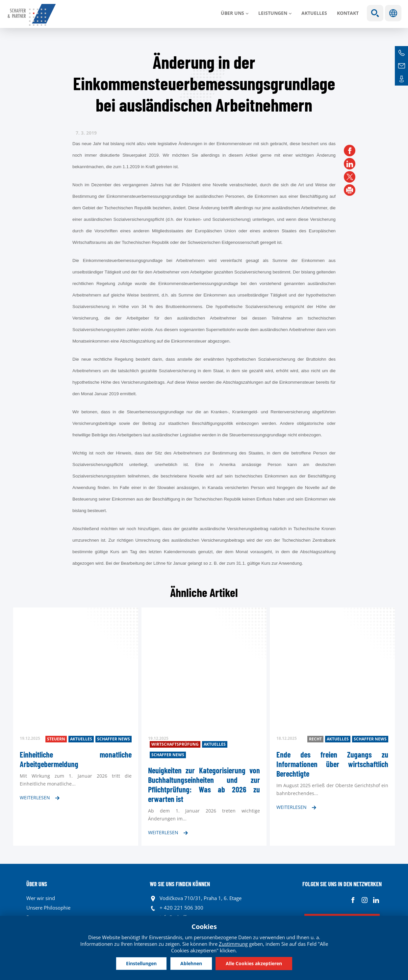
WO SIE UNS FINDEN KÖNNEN (180, 884)
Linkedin (376, 900)
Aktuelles (314, 13)
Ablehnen (191, 963)
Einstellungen (141, 963)
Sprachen (393, 13)
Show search (375, 13)
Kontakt (348, 13)
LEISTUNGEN (273, 13)
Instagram (364, 900)
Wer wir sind (41, 898)
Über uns (232, 13)
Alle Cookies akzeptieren (254, 963)
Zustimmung (233, 944)
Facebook (353, 900)
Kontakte (401, 79)
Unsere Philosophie (48, 908)
